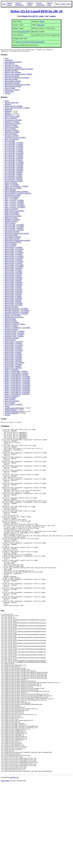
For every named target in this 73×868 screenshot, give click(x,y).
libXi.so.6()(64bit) (10, 129)
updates (53, 16)
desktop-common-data (12, 103)
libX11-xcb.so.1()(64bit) (12, 117)
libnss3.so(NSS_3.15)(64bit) (13, 264)
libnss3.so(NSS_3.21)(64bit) (13, 272)
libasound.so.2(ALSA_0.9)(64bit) (15, 138)
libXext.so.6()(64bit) (11, 126)
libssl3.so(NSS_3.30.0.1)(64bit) (14, 363)
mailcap (7, 407)
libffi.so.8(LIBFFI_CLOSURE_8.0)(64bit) (18, 194)
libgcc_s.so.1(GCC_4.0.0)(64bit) (15, 206)
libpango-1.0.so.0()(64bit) (13, 316)
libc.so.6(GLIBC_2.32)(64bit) (14, 166)
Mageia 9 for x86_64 (30, 16)
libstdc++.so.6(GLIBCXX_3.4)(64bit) (16, 375)
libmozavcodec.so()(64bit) (13, 73)
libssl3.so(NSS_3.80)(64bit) (13, 368)
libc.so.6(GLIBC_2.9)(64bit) (14, 180)
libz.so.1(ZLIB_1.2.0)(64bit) (14, 405)
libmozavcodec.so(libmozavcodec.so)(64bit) (18, 75)
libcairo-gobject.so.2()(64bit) (14, 182)
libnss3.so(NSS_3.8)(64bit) (13, 300)
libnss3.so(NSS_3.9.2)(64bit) (14, 304)
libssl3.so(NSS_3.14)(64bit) (13, 347)
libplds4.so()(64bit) (11, 321)
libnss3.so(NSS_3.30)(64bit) (13, 278)
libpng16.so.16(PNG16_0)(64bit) (15, 325)
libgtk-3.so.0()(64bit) (11, 218)
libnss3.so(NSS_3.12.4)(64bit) (14, 257)
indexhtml (8, 105)
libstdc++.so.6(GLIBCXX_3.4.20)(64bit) (17, 384)
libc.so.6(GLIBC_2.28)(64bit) (14, 159)
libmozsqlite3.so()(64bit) (12, 83)
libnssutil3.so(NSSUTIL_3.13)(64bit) (16, 314)
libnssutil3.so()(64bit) (11, 307)
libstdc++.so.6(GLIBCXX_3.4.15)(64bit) (17, 381)
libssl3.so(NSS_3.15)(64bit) (13, 349)
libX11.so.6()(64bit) (11, 119)
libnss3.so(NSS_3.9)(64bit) (13, 302)
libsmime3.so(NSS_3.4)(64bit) (14, 337)
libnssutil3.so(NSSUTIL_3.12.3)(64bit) (17, 311)
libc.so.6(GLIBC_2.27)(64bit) (14, 157)
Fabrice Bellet (5, 849)
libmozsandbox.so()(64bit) (13, 82)
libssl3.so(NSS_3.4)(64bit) (13, 367)
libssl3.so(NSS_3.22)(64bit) (13, 356)
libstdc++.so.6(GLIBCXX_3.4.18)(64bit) (17, 382)
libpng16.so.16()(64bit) (12, 323)
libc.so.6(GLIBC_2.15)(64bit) (14, 148)
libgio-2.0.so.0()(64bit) (12, 213)
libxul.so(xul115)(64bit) (12, 90)
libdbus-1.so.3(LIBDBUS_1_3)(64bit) (16, 187)
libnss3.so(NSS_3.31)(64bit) (13, 279)
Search (69, 4)
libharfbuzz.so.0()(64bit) (12, 220)
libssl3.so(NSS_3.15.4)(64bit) (14, 351)
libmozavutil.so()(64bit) (12, 76)
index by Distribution (20, 4)
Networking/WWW (24, 32)
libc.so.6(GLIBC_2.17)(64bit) (14, 150)
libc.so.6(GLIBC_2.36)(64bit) (14, 171)
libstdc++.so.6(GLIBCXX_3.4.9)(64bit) (17, 395)
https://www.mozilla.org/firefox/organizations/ (30, 42)
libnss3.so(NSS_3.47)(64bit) (13, 286)
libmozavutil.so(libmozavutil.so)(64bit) (17, 78)
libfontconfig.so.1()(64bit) (13, 196)
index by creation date (41, 4)
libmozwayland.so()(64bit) (13, 87)
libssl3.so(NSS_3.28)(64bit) (13, 361)
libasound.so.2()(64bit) (12, 136)
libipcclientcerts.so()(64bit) (13, 68)
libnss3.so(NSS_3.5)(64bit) (13, 288)
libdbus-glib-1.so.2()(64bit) (13, 189)
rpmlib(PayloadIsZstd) (12, 414)
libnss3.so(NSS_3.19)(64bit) (13, 269)
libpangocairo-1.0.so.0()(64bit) (14, 318)
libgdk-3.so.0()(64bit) (11, 210)
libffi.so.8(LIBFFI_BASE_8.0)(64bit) (16, 192)
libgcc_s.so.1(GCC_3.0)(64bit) (14, 201)
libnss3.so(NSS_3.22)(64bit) (13, 274)
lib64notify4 (8, 110)
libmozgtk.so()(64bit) (11, 80)
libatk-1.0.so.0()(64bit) (12, 140)
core (47, 16)
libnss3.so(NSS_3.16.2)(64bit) (14, 267)
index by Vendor (30, 4)
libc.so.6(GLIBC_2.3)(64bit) (14, 161)
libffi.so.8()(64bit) (10, 190)
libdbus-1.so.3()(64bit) (12, 185)
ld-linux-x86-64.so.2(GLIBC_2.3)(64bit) (17, 108)
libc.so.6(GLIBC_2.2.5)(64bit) (14, 154)
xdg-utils (7, 416)
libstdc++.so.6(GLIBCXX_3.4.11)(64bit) (17, 377)
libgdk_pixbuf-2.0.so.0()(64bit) (14, 211)
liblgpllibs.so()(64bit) (11, 71)
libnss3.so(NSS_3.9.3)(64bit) (14, 306)
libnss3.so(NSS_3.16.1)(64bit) (14, 265)
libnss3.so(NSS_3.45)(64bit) (13, 285)
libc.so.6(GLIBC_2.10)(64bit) (14, 143)
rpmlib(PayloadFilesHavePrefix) (15, 412)
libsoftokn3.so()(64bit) (12, 339)
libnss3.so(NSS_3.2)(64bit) (13, 271)
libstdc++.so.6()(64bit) (12, 370)
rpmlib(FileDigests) (11, 410)
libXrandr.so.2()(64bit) (12, 131)
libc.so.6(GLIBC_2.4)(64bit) (14, 173)
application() (9, 61)
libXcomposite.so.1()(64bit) (13, 121)
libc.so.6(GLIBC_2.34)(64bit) (14, 169)
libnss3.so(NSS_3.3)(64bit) (13, 276)
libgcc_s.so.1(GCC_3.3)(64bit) (14, 203)
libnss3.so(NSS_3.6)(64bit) (13, 295)
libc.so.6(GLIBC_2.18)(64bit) (14, 152)
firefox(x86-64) (9, 64)
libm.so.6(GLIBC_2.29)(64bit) (14, 229)
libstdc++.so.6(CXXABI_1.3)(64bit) (16, 372)
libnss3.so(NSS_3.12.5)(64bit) (14, 258)
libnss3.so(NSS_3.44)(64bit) (13, 283)
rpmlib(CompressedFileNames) (14, 409)
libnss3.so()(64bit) (10, 246)
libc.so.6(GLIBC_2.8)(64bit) (14, 178)
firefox (7, 59)
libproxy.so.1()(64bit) (11, 327)
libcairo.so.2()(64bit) (11, 183)
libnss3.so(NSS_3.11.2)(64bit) (14, 253)
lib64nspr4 (8, 112)
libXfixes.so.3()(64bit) (12, 128)
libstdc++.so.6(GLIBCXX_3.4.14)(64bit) (17, 379)
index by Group (10, 4)
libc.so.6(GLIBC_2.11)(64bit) (14, 145)
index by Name (50, 4)
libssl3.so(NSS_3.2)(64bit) (13, 353)
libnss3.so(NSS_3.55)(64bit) (13, 292)
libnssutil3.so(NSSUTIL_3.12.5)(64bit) (17, 313)
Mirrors (58, 4)
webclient (8, 94)
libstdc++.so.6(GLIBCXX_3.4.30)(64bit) (17, 393)
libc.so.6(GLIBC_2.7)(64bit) (14, 176)
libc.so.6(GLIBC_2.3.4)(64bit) (14, 164)
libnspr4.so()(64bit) (11, 244)
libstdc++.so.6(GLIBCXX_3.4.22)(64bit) (17, 388)
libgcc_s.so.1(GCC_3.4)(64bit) (14, 204)
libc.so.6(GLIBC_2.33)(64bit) (14, 168)
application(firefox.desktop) (13, 62)
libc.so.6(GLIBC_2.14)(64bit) (14, 147)
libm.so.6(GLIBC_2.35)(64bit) (14, 231)
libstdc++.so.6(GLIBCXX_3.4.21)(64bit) (17, 386)
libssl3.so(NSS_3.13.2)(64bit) (14, 346)
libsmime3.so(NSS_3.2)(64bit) (14, 335)
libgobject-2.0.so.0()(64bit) (13, 217)
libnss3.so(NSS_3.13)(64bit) (13, 260)
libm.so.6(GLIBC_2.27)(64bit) (14, 227)
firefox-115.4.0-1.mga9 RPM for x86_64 (36, 11)
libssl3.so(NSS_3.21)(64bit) (13, 354)
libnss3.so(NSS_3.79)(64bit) (13, 299)
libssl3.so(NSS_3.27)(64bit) (13, 360)
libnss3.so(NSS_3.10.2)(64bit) (14, 250)
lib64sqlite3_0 (9, 115)
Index (4, 4)
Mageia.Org (41, 25)
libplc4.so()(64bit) (10, 320)
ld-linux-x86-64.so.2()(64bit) (14, 107)
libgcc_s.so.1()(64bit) (11, 199)
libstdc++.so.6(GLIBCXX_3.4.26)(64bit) (17, 389)
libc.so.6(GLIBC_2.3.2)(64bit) (14, 162)
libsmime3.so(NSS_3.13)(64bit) (15, 332)
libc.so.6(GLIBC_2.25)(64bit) (14, 155)
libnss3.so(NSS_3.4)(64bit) (13, 281)
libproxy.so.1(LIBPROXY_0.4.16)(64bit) (17, 328)
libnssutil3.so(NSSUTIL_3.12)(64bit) (16, 309)
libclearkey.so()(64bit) (11, 66)
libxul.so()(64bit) (10, 89)
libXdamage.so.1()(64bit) (12, 124)
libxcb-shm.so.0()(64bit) (12, 396)
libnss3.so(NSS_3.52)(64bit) (13, 290)
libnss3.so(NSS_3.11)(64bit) (13, 251)
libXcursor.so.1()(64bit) (12, 122)
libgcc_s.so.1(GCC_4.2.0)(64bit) (15, 208)
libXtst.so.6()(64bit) (11, 135)
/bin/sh (7, 101)
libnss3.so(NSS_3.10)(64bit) (13, 248)
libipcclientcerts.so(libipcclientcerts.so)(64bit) (19, 69)
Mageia (42, 21)
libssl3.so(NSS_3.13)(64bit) (13, 344)
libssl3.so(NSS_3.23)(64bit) (13, 358)
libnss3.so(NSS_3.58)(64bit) (13, 293)
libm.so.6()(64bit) (10, 224)
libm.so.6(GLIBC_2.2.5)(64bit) (14, 225)
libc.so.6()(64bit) (10, 142)
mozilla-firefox (9, 92)
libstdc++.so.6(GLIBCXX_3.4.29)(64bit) (17, 391)
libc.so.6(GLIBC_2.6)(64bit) (14, 175)
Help (63, 4)
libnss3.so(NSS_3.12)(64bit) (13, 255)
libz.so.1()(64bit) (10, 403)
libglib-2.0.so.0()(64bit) (12, 215)
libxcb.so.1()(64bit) (11, 398)
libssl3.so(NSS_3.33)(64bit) (13, 365)
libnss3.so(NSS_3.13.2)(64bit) (14, 262)
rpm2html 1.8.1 (14, 846)
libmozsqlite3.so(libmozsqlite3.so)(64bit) (17, 85)
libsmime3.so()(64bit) (11, 330)
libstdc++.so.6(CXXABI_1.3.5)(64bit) (16, 374)
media (41, 16)
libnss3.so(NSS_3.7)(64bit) (13, 297)
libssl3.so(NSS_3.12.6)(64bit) (14, 342)
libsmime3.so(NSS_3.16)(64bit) (15, 333)
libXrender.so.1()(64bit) (12, 133)
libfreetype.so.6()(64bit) (12, 197)
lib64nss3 (8, 114)
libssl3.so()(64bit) (10, 340)
